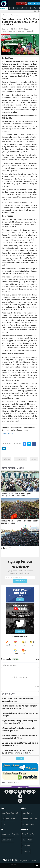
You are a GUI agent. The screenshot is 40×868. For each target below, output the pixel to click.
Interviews (34, 819)
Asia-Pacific (10, 819)
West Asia (10, 813)
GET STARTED (20, 581)
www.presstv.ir (8, 434)
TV (2, 829)
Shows (33, 825)
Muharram (14, 15)
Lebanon (7, 459)
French (30, 3)
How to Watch (27, 840)
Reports (25, 819)
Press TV (25, 829)
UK (3, 819)
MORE (20, 759)
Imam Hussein (20, 459)
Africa (4, 825)
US (17, 813)
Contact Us (26, 851)
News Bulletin (27, 813)
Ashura (34, 459)
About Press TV (28, 834)
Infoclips (25, 825)
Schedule (15, 834)
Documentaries (8, 840)
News (5, 15)
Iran (3, 813)
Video (23, 808)
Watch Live (6, 834)
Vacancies (26, 846)
